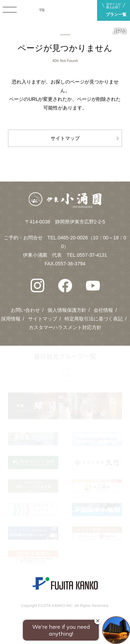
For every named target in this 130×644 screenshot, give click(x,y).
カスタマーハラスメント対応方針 (65, 327)
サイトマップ (65, 138)
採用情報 (11, 319)
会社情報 (103, 310)
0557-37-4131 (92, 255)
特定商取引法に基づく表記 (94, 319)
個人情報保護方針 (67, 310)
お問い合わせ (25, 310)
